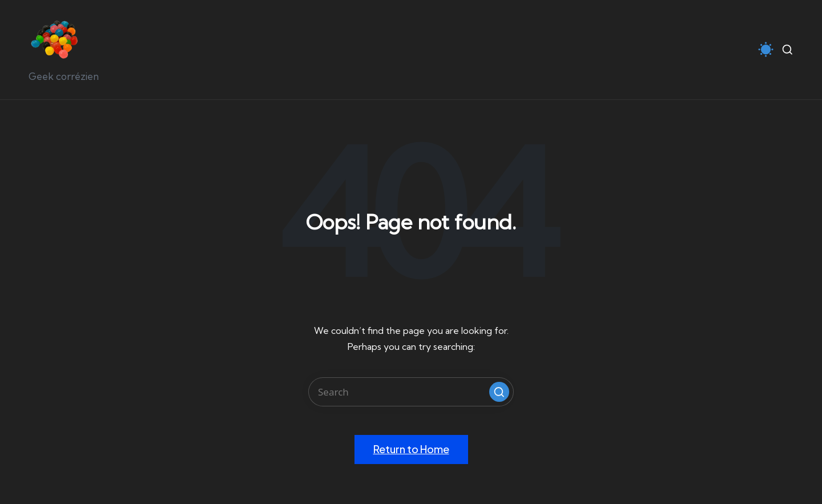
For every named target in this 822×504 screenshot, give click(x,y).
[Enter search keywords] (411, 392)
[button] (499, 392)
